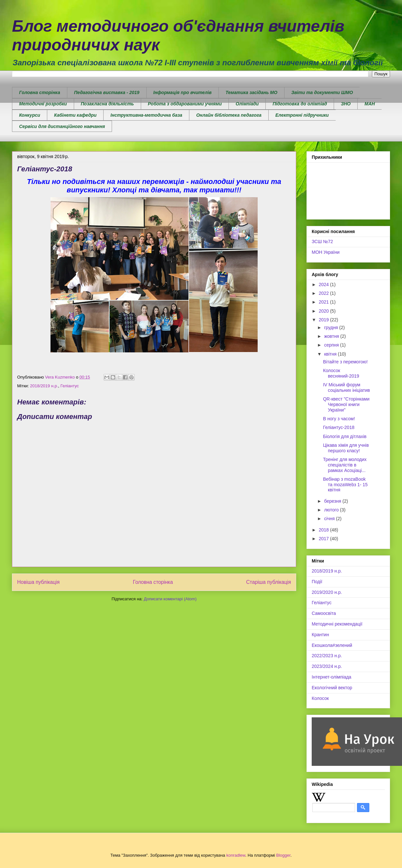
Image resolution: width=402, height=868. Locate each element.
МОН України (326, 252)
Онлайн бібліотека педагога (229, 115)
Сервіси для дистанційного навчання (62, 126)
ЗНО (346, 104)
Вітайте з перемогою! (345, 362)
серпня (332, 345)
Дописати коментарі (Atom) (170, 599)
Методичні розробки (43, 104)
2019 (324, 320)
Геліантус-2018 (339, 427)
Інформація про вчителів (183, 92)
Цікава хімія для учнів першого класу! (346, 448)
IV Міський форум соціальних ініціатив (346, 387)
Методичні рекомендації (337, 624)
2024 (324, 284)
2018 (324, 530)
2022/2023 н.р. (327, 656)
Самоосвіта (324, 613)
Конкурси (30, 115)
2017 (324, 539)
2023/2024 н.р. (327, 666)
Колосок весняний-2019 (341, 373)
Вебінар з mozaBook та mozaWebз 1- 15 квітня (345, 485)
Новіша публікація (38, 582)
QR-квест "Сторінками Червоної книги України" (346, 404)
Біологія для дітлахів (345, 436)
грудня (332, 327)
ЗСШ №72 (322, 241)
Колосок (320, 698)
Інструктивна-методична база (146, 115)
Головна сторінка (40, 92)
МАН (370, 104)
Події (317, 582)
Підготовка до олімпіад (300, 104)
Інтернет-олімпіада (331, 677)
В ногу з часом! (339, 419)
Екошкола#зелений (332, 645)
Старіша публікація (269, 582)
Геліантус (70, 386)
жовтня (332, 336)
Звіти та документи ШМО (322, 92)
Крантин (320, 635)
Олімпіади (247, 104)
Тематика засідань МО (251, 92)
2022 (324, 293)
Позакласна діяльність (107, 104)
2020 (324, 311)
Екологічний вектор (332, 688)
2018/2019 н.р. (44, 386)
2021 (324, 302)
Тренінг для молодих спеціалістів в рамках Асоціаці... (345, 465)
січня (330, 519)
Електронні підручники (302, 115)
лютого (332, 510)
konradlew (236, 855)
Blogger (283, 855)
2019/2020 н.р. (327, 592)
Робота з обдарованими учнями (185, 104)
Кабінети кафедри (75, 115)
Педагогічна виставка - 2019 (107, 92)
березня (333, 501)
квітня (331, 354)
